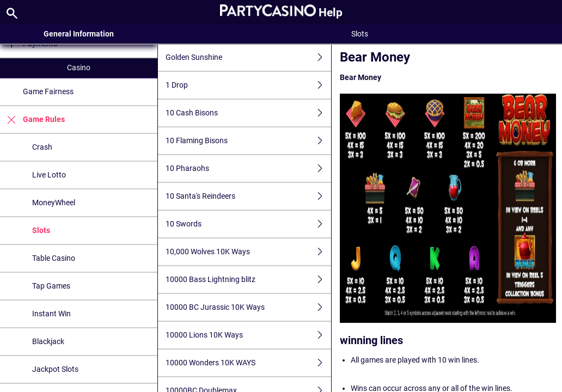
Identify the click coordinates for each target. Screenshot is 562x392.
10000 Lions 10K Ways (248, 335)
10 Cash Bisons (248, 113)
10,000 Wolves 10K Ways (248, 252)
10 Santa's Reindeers (248, 196)
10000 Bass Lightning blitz (248, 280)
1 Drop (248, 85)
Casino (79, 68)
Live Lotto (49, 175)
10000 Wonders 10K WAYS (248, 363)
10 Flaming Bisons (248, 141)
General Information (79, 34)
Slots (41, 230)
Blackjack (48, 341)
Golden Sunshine (248, 57)
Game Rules (32, 120)
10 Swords (248, 224)
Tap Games (51, 286)
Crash (42, 147)
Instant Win (51, 314)
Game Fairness (48, 91)
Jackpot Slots (55, 369)
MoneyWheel (54, 203)
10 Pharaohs (248, 169)
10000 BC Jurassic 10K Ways (248, 307)
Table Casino (54, 258)
